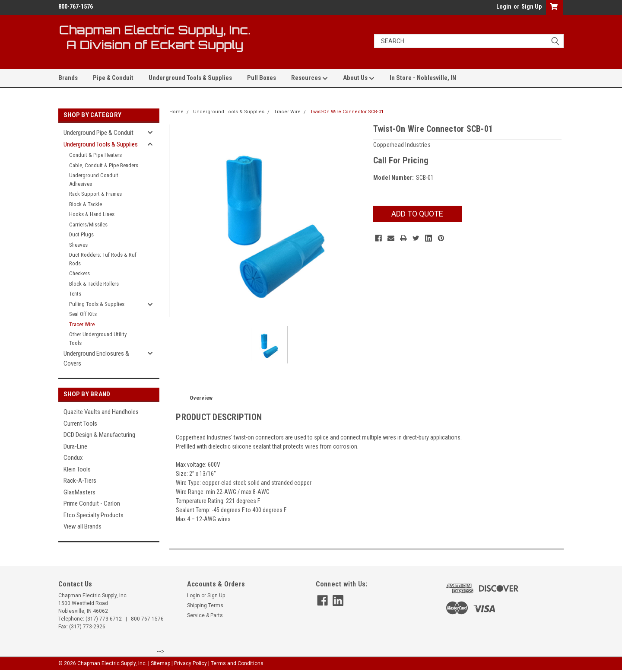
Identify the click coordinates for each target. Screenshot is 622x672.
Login (504, 6)
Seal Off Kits (83, 314)
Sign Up (532, 6)
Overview (201, 398)
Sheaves (78, 245)
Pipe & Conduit (113, 78)
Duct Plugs (81, 234)
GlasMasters (79, 492)
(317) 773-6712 (104, 619)
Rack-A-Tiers (80, 481)
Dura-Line (75, 446)
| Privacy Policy (189, 663)
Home (176, 112)
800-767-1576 (147, 619)
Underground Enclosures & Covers (96, 358)
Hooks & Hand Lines (92, 214)
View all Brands (83, 526)
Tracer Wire (82, 324)
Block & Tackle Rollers (94, 284)
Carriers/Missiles (88, 225)
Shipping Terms (205, 605)
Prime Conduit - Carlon (92, 503)
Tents (75, 294)
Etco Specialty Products (94, 515)
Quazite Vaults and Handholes (101, 412)
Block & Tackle (86, 204)
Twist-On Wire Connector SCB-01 (347, 112)
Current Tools (80, 424)
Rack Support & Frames (95, 194)
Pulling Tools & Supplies (97, 304)
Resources (309, 78)
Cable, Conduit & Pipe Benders (104, 165)
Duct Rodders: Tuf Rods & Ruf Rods (103, 259)
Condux (73, 458)
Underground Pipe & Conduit (98, 133)
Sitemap (160, 663)
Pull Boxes (262, 78)
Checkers (79, 273)
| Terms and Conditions (236, 663)
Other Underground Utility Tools (98, 339)
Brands (68, 78)
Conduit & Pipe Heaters (95, 155)
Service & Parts (205, 615)
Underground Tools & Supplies (190, 78)
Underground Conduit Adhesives (94, 180)
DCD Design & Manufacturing (99, 435)
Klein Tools (77, 469)
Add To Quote (417, 214)
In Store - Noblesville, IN (423, 78)
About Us (359, 78)
